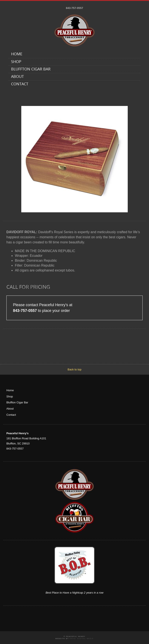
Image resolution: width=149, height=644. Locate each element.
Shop (16, 62)
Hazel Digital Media (82, 639)
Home (17, 54)
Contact (20, 84)
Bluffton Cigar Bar (31, 69)
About (17, 77)
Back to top (74, 369)
